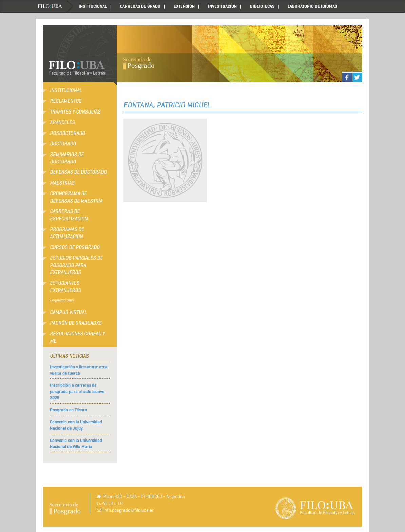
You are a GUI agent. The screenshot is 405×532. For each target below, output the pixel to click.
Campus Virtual (68, 312)
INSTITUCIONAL (93, 6)
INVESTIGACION (222, 6)
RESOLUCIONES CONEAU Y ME (78, 337)
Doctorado (63, 144)
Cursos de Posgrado (75, 247)
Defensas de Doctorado (78, 172)
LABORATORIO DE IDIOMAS (312, 6)
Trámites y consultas (75, 112)
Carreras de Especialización (69, 215)
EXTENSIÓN (184, 6)
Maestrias (62, 183)
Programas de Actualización (67, 233)
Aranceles (62, 122)
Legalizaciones (62, 300)
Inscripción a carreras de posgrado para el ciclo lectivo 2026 (77, 391)
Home (55, 6)
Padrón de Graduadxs (76, 323)
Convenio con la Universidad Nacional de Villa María (76, 444)
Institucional (66, 90)
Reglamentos (66, 101)
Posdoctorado (67, 133)
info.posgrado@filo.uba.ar (129, 510)
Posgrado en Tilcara (69, 410)
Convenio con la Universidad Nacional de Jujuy (76, 425)
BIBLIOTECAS (262, 6)
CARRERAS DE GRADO (140, 6)
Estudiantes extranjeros (65, 287)
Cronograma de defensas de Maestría (76, 197)
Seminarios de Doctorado (67, 158)
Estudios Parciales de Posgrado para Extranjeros (76, 265)
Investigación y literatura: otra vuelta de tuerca (79, 370)
